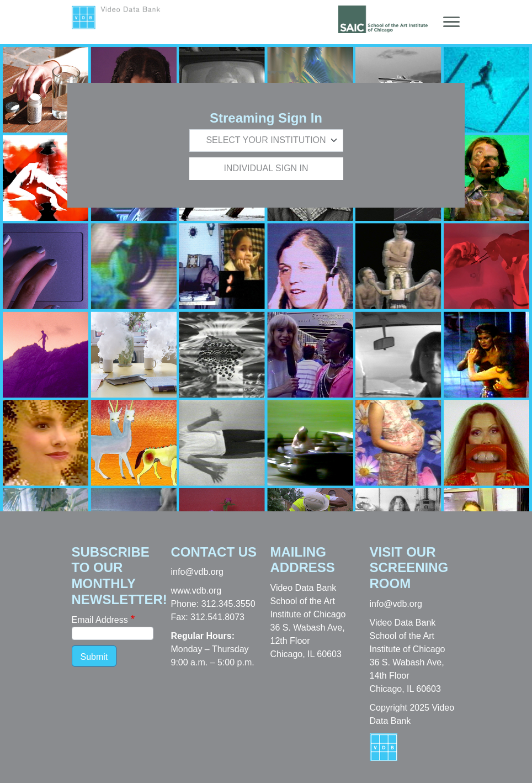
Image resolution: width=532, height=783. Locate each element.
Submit (94, 657)
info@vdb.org (197, 572)
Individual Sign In (266, 168)
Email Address (100, 620)
